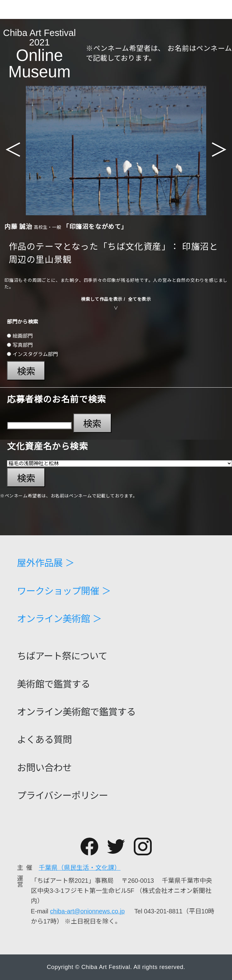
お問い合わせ (44, 768)
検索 (26, 371)
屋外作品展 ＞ (46, 563)
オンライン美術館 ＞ (59, 619)
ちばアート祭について (62, 656)
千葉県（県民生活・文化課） (80, 868)
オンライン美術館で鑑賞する (76, 712)
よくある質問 (44, 740)
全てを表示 (140, 299)
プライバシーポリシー (62, 796)
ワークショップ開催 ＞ (64, 591)
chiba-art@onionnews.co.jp (87, 911)
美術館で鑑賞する (54, 684)
